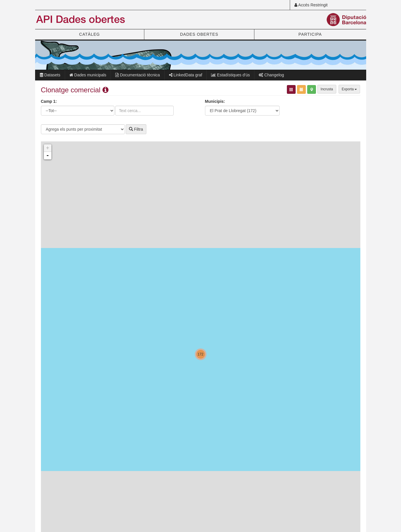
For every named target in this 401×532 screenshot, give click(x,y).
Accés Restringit (311, 5)
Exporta (349, 89)
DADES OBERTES (199, 34)
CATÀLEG (90, 34)
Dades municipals (88, 75)
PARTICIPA (310, 34)
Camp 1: (49, 101)
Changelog (271, 75)
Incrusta (327, 89)
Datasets (50, 75)
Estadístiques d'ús (230, 75)
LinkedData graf (186, 75)
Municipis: (215, 101)
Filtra (136, 129)
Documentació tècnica (138, 75)
